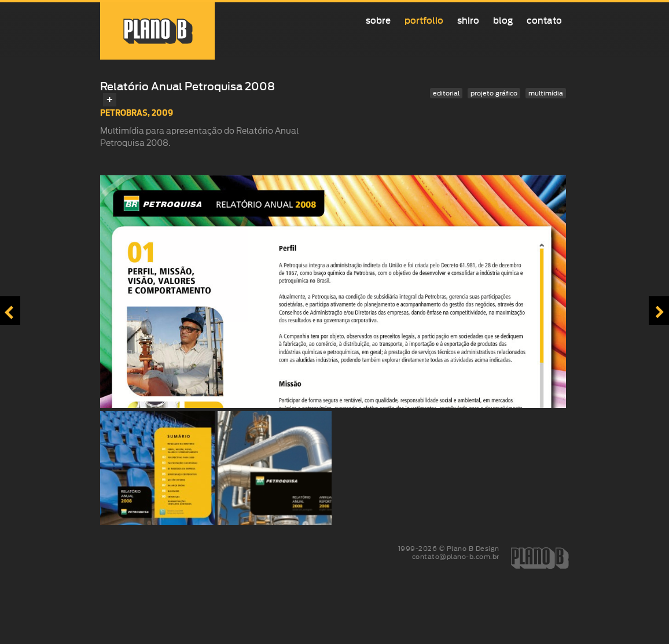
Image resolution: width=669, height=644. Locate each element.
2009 (162, 113)
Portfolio (424, 21)
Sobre (378, 21)
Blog (503, 21)
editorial (446, 93)
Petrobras (124, 113)
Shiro (468, 21)
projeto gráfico (494, 93)
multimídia (546, 93)
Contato (544, 21)
